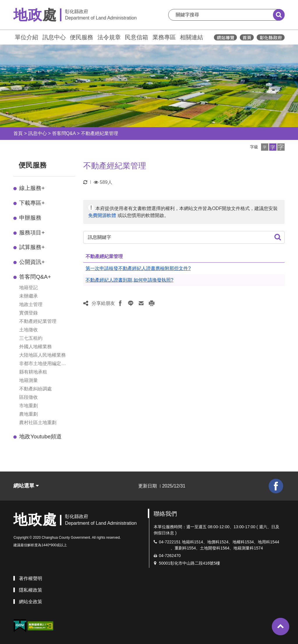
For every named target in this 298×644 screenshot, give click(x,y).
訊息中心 (54, 37)
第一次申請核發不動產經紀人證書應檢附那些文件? (138, 268)
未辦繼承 (29, 296)
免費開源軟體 (102, 215)
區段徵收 (29, 397)
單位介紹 (26, 37)
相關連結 (191, 37)
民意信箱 (136, 37)
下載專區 (32, 203)
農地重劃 (29, 414)
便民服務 (81, 37)
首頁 (18, 133)
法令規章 (109, 37)
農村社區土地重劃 (38, 422)
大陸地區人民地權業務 (42, 355)
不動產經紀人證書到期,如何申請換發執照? (129, 280)
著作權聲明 (31, 578)
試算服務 (32, 247)
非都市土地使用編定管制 (42, 364)
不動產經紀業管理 (100, 133)
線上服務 (32, 188)
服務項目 (32, 233)
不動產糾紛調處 (36, 389)
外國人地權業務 (36, 347)
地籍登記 (29, 288)
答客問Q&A (64, 133)
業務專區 (164, 37)
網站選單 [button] (26, 486)
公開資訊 (32, 262)
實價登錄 (29, 313)
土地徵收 (29, 330)
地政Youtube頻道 (40, 436)
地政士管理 (31, 304)
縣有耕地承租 (33, 372)
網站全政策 (31, 602)
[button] (265, 147)
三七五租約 (31, 338)
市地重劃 (29, 406)
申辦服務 (30, 218)
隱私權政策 (31, 590)
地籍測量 (29, 380)
